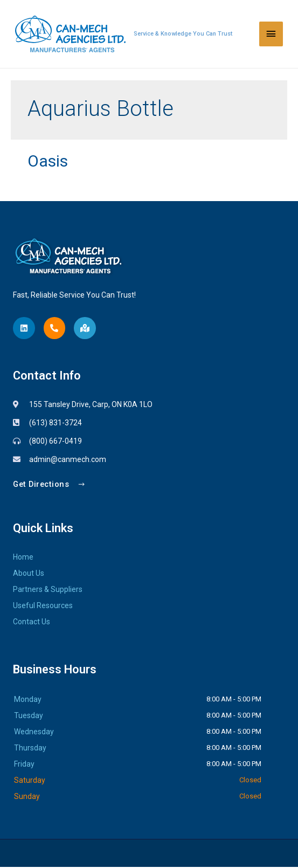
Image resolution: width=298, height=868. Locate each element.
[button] (49, 485)
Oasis (48, 161)
